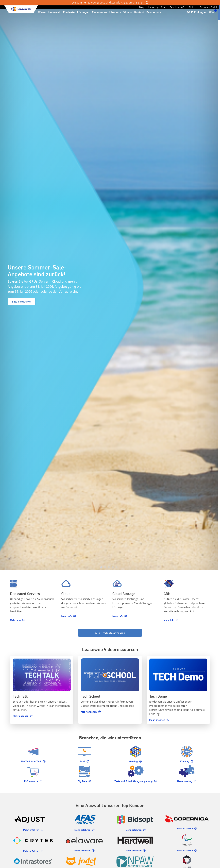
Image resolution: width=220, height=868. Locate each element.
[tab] (101, 567)
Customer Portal (208, 7)
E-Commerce (32, 781)
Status (192, 7)
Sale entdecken (22, 301)
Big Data (83, 781)
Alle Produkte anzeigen (110, 633)
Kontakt (139, 12)
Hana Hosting (185, 781)
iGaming (185, 761)
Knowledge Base (157, 7)
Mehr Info (16, 620)
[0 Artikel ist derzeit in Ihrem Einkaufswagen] (212, 12)
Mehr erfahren (32, 830)
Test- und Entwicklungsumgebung (134, 781)
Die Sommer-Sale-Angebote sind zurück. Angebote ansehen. (108, 3)
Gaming (134, 761)
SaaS (83, 761)
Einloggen (200, 12)
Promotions (154, 12)
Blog (142, 7)
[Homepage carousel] (109, 288)
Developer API (177, 7)
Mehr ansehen (21, 716)
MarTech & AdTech (32, 761)
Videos (128, 12)
